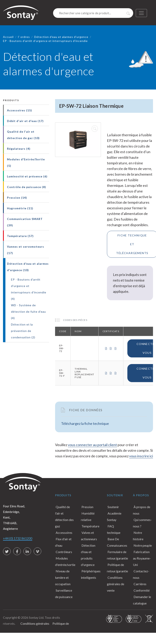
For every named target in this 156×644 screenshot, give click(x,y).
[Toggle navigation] (141, 13)
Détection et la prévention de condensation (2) (23, 331)
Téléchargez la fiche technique (85, 423)
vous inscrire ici (141, 456)
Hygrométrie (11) (20, 208)
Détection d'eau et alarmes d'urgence (61, 37)
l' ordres (24, 37)
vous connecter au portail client (92, 445)
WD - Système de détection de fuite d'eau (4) (28, 312)
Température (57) (20, 236)
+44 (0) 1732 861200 (18, 538)
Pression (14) (17, 198)
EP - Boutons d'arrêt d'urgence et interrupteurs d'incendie (45, 41)
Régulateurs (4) (19, 149)
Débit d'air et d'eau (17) (25, 121)
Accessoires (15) (20, 110)
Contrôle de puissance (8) (27, 187)
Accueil (8, 37)
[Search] (93, 13)
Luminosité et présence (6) (27, 176)
